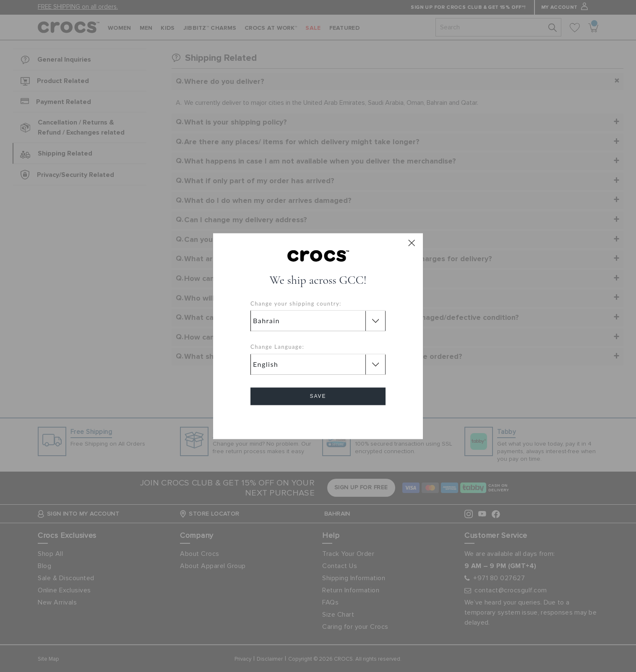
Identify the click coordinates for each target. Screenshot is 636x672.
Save (318, 396)
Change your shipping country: (296, 304)
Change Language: (277, 347)
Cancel (318, 420)
